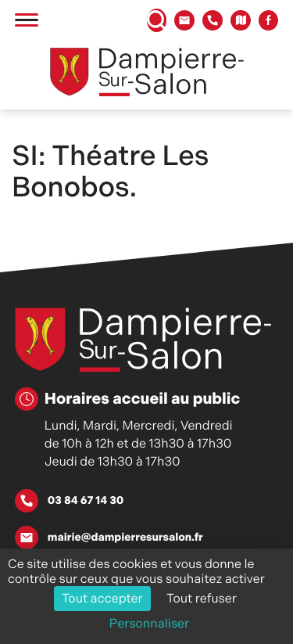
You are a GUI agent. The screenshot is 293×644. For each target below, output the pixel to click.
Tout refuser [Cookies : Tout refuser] (202, 598)
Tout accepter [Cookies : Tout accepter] (102, 598)
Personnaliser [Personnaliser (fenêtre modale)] (150, 623)
